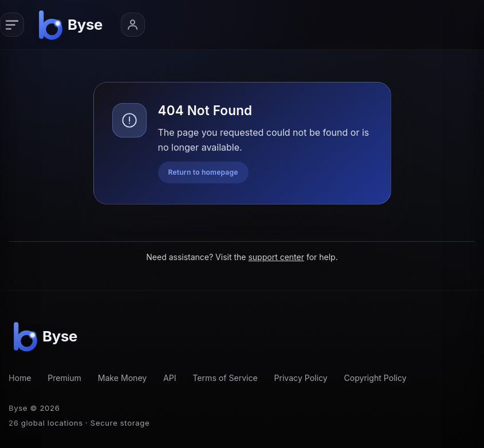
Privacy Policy (301, 378)
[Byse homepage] (72, 25)
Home (20, 378)
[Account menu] (133, 25)
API (170, 378)
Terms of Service (225, 378)
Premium (64, 378)
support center (276, 257)
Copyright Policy (375, 378)
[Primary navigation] (12, 25)
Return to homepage (203, 172)
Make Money (123, 378)
